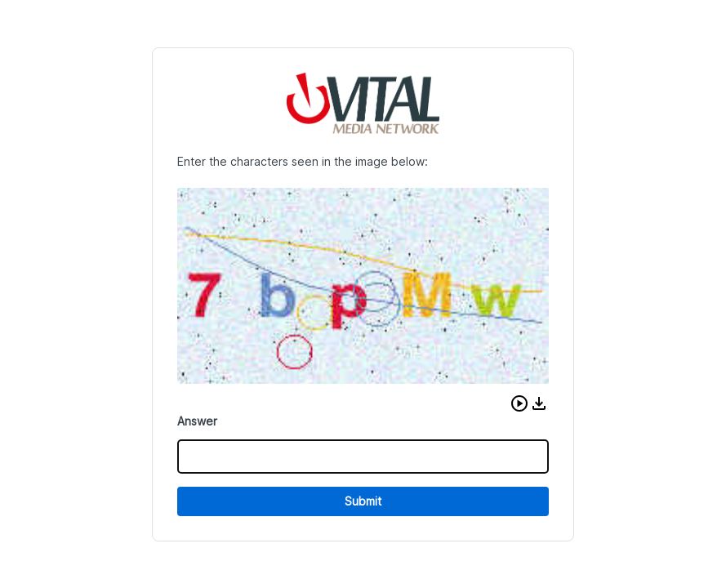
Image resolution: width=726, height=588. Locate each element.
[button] (519, 403)
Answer (197, 421)
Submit (363, 501)
